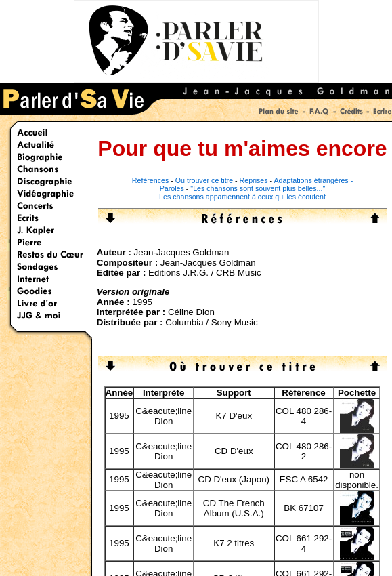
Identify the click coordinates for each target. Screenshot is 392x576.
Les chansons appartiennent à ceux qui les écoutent (242, 197)
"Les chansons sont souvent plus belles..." (258, 188)
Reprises (254, 180)
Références (151, 180)
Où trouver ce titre (204, 180)
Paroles (172, 188)
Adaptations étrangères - (314, 180)
